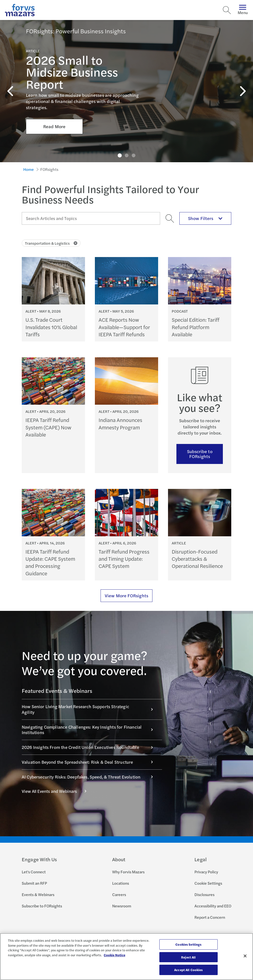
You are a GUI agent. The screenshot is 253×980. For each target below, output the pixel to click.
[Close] (245, 956)
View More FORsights (126, 595)
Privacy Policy (206, 872)
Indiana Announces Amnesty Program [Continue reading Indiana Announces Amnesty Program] (120, 423)
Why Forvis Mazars (128, 872)
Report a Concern (210, 917)
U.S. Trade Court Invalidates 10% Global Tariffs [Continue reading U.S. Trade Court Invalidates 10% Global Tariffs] (51, 327)
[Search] (227, 10)
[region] (126, 957)
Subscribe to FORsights (200, 454)
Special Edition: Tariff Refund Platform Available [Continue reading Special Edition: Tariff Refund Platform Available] (196, 327)
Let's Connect (34, 872)
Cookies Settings (188, 944)
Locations (121, 883)
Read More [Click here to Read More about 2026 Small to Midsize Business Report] (54, 113)
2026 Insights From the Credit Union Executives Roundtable (90, 747)
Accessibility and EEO (213, 906)
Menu (243, 10)
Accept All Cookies (188, 970)
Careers (119, 894)
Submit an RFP (34, 883)
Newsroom (122, 906)
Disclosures (204, 894)
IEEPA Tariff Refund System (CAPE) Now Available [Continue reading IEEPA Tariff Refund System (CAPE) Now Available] (48, 427)
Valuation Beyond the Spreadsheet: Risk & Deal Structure (90, 762)
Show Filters (205, 218)
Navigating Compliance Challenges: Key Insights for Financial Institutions (90, 730)
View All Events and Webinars (57, 791)
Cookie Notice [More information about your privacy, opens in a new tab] (115, 955)
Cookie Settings (208, 883)
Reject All (188, 957)
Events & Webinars (38, 894)
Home (29, 169)
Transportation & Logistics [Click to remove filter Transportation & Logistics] (51, 243)
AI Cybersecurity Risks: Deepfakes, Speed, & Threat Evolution (90, 777)
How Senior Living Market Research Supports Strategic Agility (90, 709)
